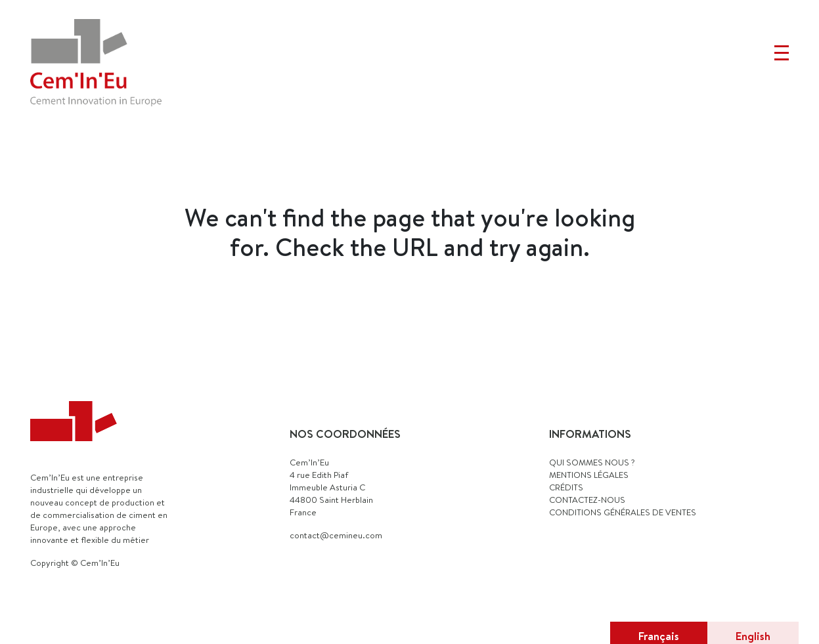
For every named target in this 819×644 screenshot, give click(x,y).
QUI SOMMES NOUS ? (592, 462)
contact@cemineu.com (336, 535)
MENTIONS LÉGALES (589, 475)
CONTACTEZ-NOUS (587, 500)
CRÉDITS (566, 487)
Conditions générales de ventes (623, 512)
